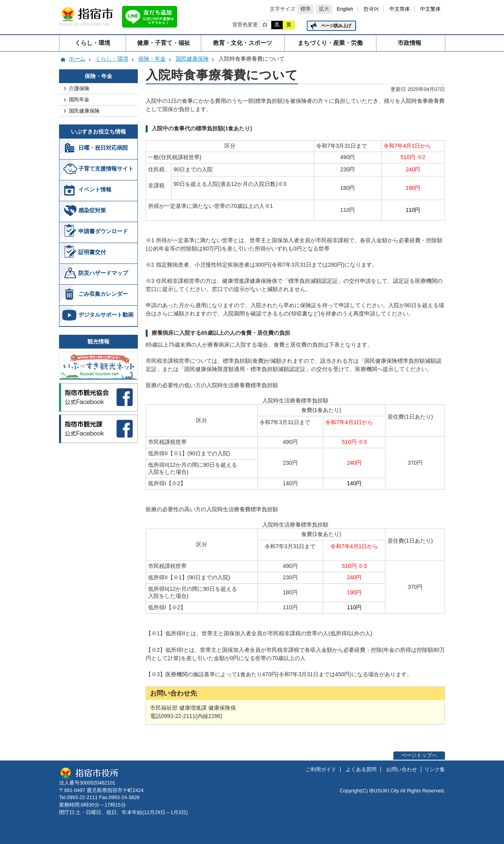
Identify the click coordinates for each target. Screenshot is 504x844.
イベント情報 (95, 189)
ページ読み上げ (336, 26)
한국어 (371, 9)
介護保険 (79, 88)
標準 (306, 9)
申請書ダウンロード (103, 231)
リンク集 (435, 770)
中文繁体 (430, 9)
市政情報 (409, 43)
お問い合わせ (402, 770)
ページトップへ (419, 755)
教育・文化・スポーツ (243, 43)
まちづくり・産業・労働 (330, 43)
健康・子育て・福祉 (164, 43)
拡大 (324, 9)
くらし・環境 (93, 43)
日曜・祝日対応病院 (103, 148)
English (345, 9)
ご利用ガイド (321, 770)
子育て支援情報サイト (106, 169)
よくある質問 (361, 770)
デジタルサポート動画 (106, 315)
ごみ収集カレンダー (103, 294)
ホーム (77, 59)
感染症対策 (92, 210)
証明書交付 (92, 252)
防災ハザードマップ (103, 273)
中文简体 (400, 9)
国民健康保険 (192, 59)
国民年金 (79, 99)
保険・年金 (152, 59)
